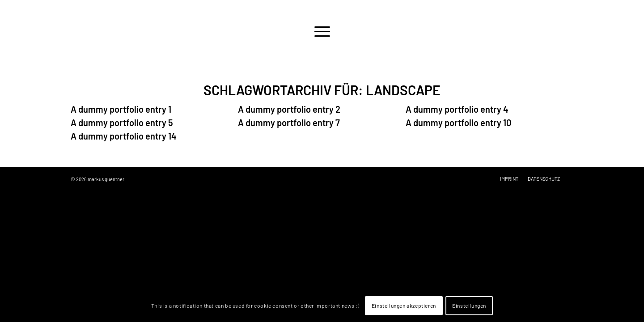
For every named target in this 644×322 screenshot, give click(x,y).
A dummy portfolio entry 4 (457, 109)
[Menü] (322, 31)
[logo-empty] (322, 10)
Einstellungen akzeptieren (404, 305)
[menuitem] (322, 31)
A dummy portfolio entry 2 (289, 109)
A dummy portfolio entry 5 (122, 123)
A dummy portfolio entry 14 (124, 136)
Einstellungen (469, 305)
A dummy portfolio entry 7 (289, 123)
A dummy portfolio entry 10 (458, 123)
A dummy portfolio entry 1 (121, 109)
